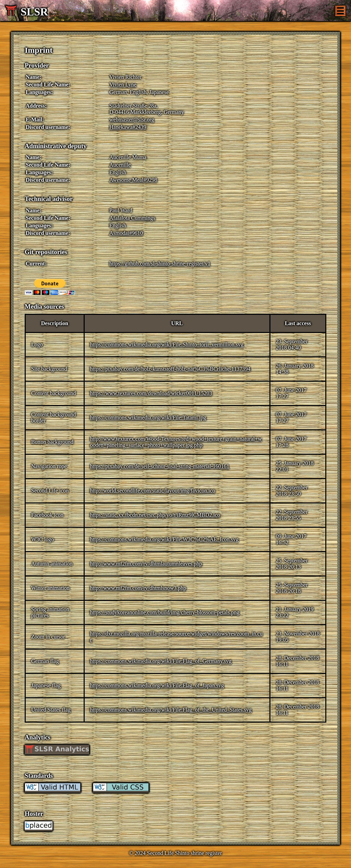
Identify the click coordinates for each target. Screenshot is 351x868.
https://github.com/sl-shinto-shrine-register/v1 (160, 264)
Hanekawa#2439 (128, 127)
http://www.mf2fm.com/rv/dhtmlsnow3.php (138, 588)
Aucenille (120, 165)
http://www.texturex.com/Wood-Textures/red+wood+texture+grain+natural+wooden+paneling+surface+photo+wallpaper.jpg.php (176, 442)
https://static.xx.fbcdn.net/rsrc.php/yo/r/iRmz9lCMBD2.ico (155, 515)
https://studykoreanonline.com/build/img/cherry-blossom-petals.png (165, 612)
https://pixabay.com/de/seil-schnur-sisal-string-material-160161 (160, 466)
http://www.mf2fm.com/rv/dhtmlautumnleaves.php (146, 564)
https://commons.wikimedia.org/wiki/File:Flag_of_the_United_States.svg (171, 710)
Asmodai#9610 (126, 233)
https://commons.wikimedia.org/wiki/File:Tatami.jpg (148, 418)
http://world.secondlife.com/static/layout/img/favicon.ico (153, 491)
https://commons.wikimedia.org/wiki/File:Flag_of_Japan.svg (157, 685)
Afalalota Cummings (132, 218)
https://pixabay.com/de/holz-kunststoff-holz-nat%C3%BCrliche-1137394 (170, 369)
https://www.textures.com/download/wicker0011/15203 (151, 393)
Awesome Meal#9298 (133, 180)
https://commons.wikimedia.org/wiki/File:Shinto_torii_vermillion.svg (167, 344)
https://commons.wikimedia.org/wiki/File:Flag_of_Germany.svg (161, 661)
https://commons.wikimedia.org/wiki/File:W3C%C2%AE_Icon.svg (164, 539)
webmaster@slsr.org (132, 120)
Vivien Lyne (123, 85)
